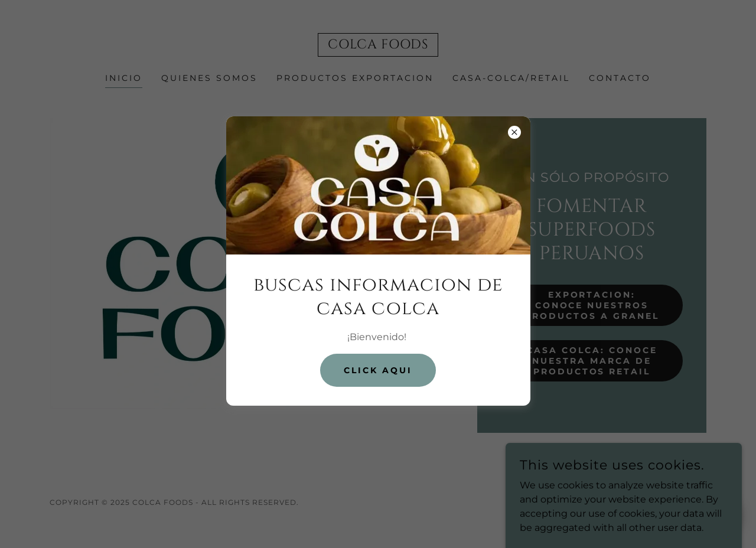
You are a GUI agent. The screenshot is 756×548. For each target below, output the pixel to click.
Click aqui (378, 370)
